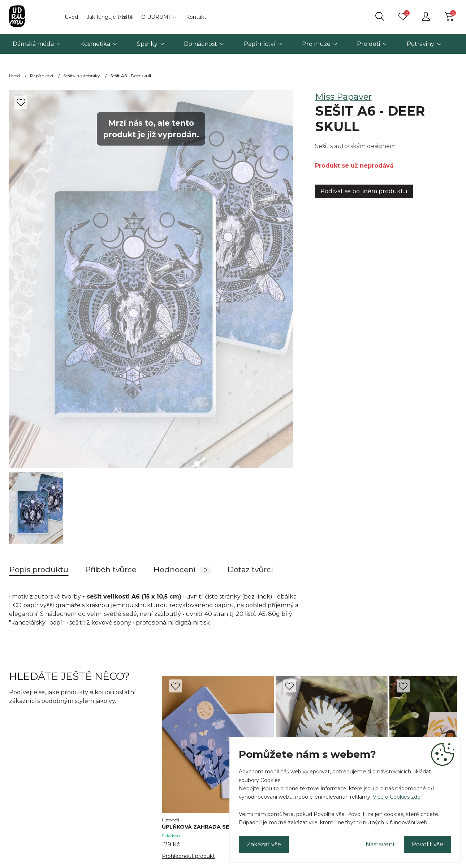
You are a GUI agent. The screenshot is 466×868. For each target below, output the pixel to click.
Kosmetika (95, 44)
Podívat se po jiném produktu (364, 191)
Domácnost (200, 44)
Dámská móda (33, 44)
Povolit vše (428, 844)
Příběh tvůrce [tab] (111, 569)
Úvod (71, 17)
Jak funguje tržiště (110, 17)
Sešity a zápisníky (82, 76)
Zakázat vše (264, 844)
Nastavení (380, 844)
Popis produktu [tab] (39, 569)
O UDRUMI (156, 17)
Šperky (147, 44)
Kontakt (196, 17)
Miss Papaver (343, 97)
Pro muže (316, 44)
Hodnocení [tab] (182, 570)
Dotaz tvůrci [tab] (250, 569)
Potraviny (420, 44)
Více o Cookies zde (397, 797)
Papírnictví (260, 44)
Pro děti (368, 44)
